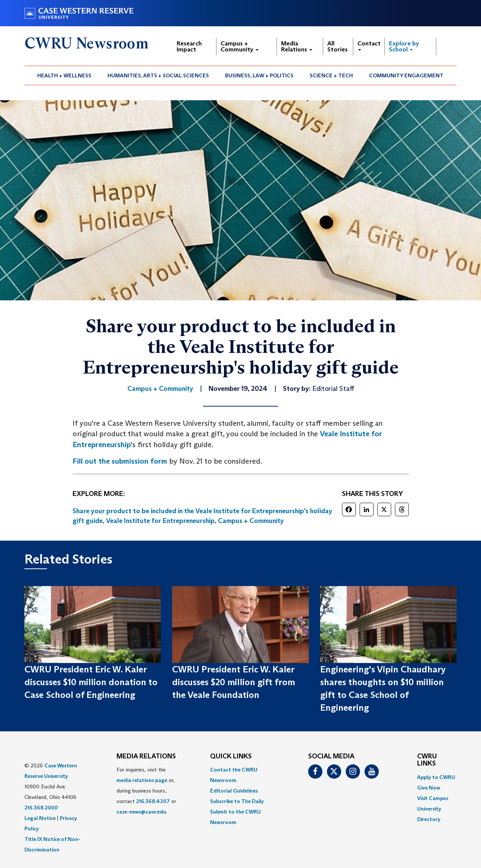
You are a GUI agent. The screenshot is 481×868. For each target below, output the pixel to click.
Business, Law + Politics (259, 75)
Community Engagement (406, 75)
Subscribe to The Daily (237, 801)
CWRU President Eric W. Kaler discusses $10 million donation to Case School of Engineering (91, 682)
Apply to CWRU (436, 777)
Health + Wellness (64, 75)
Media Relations (297, 46)
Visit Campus (433, 798)
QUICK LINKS (231, 756)
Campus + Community (240, 46)
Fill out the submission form (120, 461)
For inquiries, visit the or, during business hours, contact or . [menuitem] (146, 791)
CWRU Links (427, 760)
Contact (369, 45)
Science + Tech (331, 75)
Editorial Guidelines (234, 791)
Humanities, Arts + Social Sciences (158, 75)
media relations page (142, 780)
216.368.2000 (41, 808)
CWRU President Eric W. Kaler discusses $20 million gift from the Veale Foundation (234, 682)
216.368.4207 (153, 801)
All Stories (337, 46)
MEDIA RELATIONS (146, 756)
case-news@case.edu (141, 812)
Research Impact (189, 46)
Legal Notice (40, 818)
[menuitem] (64, 75)
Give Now (429, 788)
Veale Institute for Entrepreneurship (160, 521)
